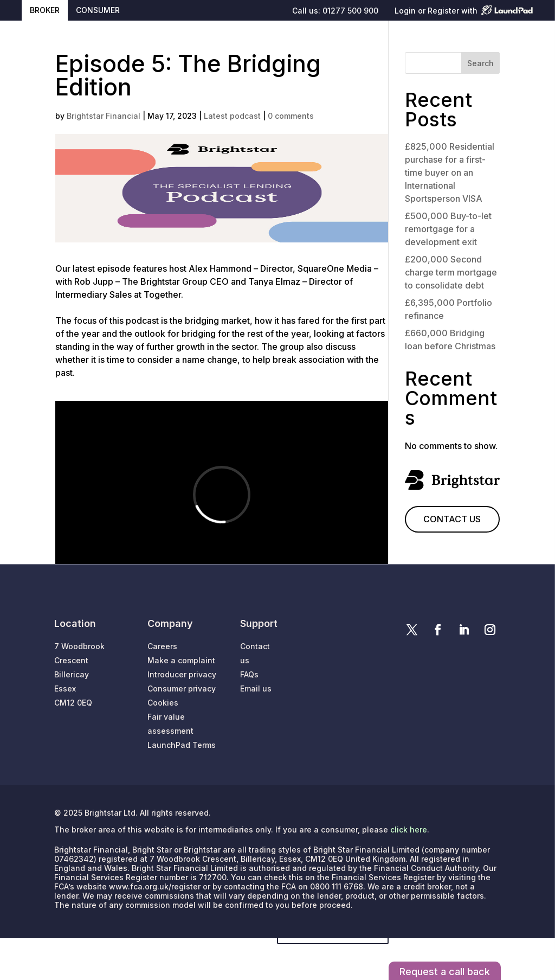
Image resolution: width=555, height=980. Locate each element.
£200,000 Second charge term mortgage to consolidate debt (451, 272)
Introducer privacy (182, 674)
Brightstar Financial (104, 116)
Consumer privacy (182, 688)
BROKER (45, 10)
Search (480, 63)
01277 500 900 (350, 11)
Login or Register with (436, 11)
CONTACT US (452, 519)
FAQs (249, 674)
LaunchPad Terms (182, 745)
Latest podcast (232, 116)
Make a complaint (181, 660)
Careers (162, 646)
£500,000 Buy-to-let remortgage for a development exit (448, 229)
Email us (256, 688)
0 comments (291, 116)
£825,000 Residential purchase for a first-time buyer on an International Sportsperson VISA (450, 172)
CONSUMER (98, 10)
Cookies (163, 703)
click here (409, 830)
